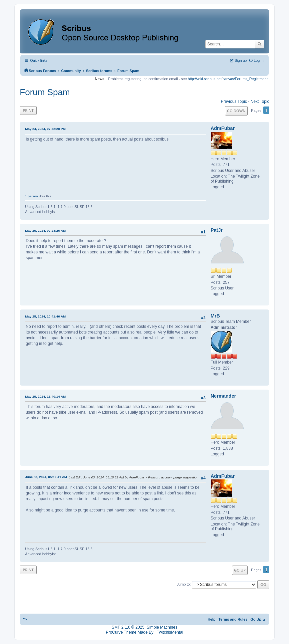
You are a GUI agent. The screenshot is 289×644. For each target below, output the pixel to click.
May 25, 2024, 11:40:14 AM (45, 396)
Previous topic (234, 101)
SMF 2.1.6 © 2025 (128, 627)
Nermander (223, 396)
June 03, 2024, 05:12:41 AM (46, 477)
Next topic (260, 101)
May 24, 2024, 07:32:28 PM (45, 129)
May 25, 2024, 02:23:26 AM (45, 231)
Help (212, 619)
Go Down (236, 111)
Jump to (183, 584)
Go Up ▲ (258, 619)
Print (28, 110)
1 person (31, 196)
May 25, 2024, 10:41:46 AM (45, 316)
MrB (215, 316)
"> (25, 619)
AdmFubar (223, 128)
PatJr (217, 230)
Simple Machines (162, 627)
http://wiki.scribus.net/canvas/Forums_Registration (228, 79)
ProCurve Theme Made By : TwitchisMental (145, 632)
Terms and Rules (233, 619)
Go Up (240, 570)
